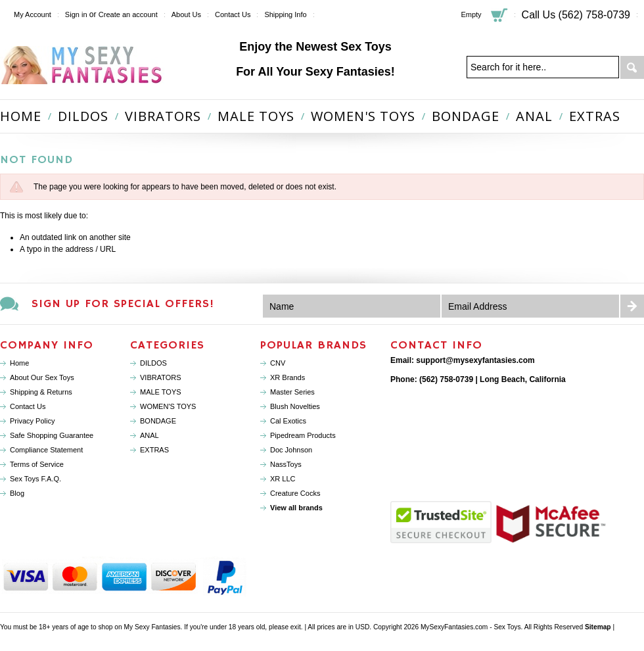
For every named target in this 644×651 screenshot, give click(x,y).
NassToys (286, 464)
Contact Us (233, 14)
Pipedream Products (303, 435)
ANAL (534, 116)
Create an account (128, 14)
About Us (186, 14)
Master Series (292, 392)
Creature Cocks (295, 493)
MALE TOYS (256, 116)
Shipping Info (285, 14)
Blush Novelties (295, 406)
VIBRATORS (163, 116)
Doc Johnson (291, 450)
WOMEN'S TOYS (363, 116)
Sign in (76, 14)
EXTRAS (595, 116)
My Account (33, 14)
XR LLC (283, 479)
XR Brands (287, 377)
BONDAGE (466, 116)
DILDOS (83, 116)
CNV (278, 363)
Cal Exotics (288, 421)
